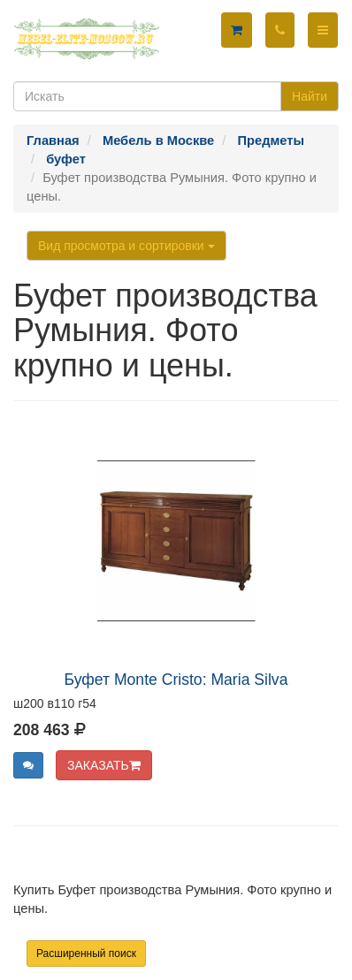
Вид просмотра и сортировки (126, 246)
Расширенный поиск (86, 953)
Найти (310, 96)
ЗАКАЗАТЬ (104, 765)
